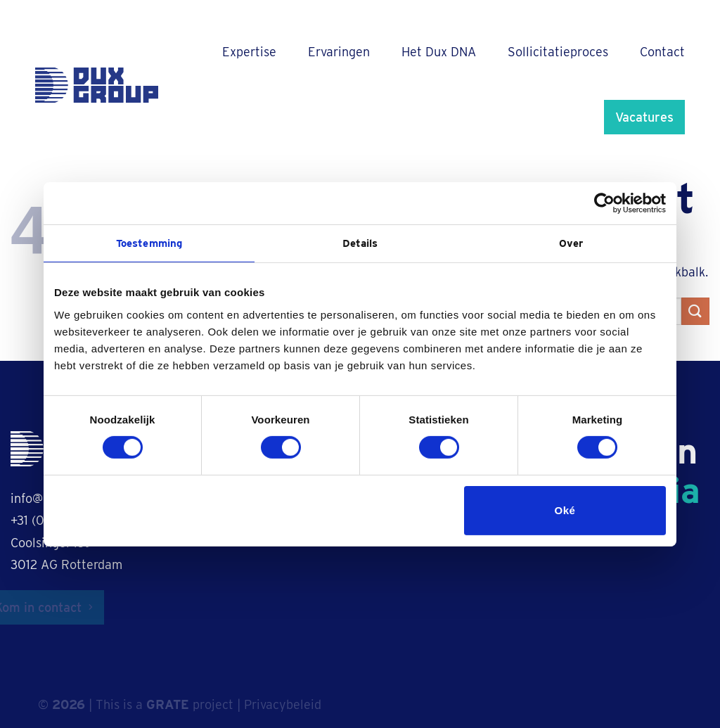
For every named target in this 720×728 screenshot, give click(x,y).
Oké (565, 510)
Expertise (249, 52)
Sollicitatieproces (558, 52)
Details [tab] (360, 243)
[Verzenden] (695, 311)
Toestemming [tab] (149, 243)
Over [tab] (571, 243)
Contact (662, 52)
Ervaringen (339, 52)
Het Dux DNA (439, 52)
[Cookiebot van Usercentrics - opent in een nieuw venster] (604, 203)
